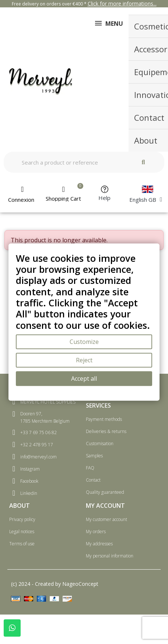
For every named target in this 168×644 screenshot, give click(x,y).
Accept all (84, 379)
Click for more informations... (122, 3)
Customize (84, 342)
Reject (84, 360)
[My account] (22, 194)
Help (104, 198)
